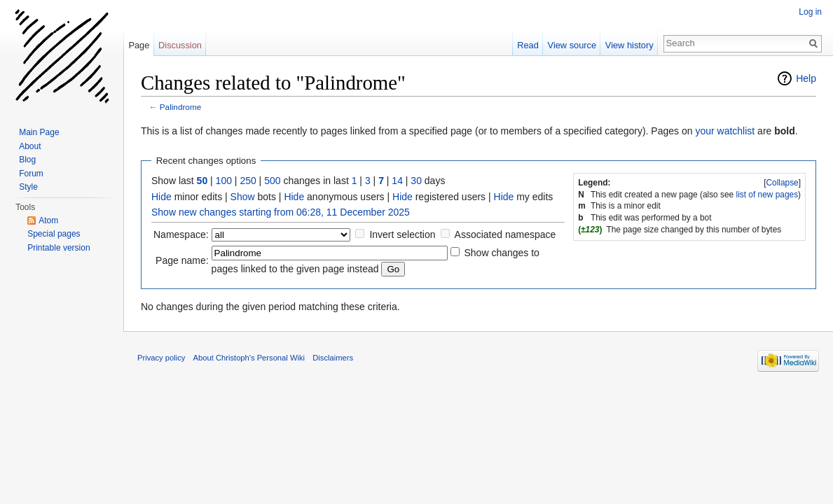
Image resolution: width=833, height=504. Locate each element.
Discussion (180, 45)
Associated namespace (505, 234)
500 (272, 181)
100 (224, 181)
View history (629, 45)
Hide (161, 197)
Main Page (39, 132)
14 (397, 181)
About (30, 146)
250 (248, 181)
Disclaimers (333, 358)
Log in (810, 12)
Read (528, 45)
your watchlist (725, 131)
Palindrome (180, 107)
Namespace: (181, 234)
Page (139, 45)
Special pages (54, 234)
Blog (27, 160)
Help (806, 78)
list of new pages (767, 195)
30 (416, 181)
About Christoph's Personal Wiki (249, 358)
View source (572, 45)
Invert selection (402, 234)
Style (28, 187)
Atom (48, 220)
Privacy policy (161, 358)
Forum (31, 174)
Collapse (782, 183)
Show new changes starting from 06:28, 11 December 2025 (281, 212)
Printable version (58, 248)
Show (243, 197)
